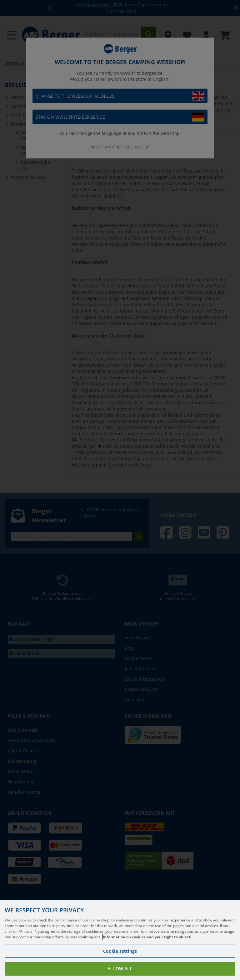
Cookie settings (120, 958)
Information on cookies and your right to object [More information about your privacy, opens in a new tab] (147, 944)
